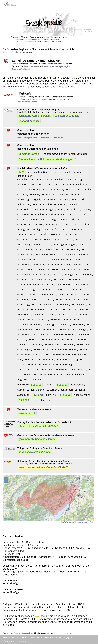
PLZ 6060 (62, 385)
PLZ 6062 (65, 395)
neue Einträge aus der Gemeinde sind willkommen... (41, 138)
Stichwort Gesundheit (67, 116)
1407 (21, 172)
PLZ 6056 (36, 385)
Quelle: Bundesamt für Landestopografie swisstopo (78, 522)
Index (4, 638)
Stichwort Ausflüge (29, 121)
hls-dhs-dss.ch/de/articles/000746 (38, 426)
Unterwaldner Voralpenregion (56, 66)
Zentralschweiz (32, 66)
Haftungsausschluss (30, 638)
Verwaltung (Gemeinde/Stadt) (35, 116)
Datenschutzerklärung (51, 638)
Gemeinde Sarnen (21, 69)
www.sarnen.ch (27, 413)
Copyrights (67, 638)
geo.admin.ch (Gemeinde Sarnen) (37, 439)
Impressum (14, 638)
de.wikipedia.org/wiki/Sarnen (35, 452)
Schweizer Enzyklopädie (23, 633)
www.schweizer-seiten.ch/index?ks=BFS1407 (44, 467)
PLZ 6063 (24, 400)
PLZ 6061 (38, 395)
